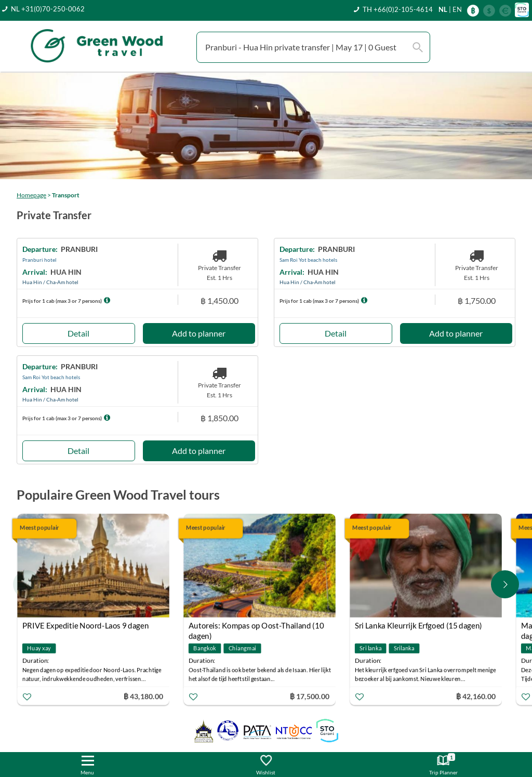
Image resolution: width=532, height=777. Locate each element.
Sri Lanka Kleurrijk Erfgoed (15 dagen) (418, 626)
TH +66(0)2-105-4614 (398, 9)
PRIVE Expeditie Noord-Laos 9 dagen (85, 626)
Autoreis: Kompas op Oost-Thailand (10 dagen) (256, 627)
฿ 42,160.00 (476, 696)
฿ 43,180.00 (143, 696)
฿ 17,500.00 (310, 696)
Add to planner (199, 333)
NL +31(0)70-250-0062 (48, 9)
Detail (78, 333)
